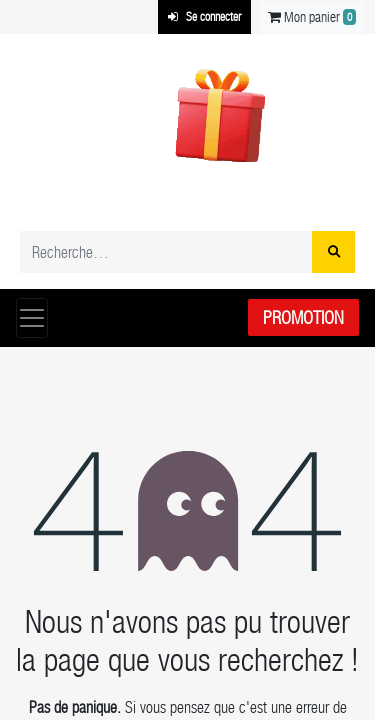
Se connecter (204, 17)
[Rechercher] (333, 252)
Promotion (303, 317)
